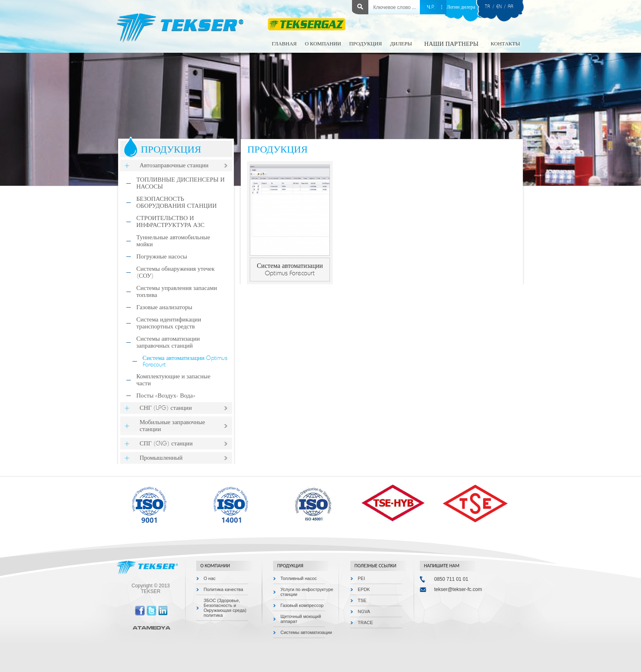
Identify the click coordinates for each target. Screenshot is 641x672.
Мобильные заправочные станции (173, 426)
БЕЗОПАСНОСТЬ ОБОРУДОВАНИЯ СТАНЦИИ (177, 202)
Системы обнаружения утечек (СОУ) (176, 272)
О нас (210, 578)
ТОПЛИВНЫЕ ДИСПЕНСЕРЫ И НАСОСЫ (181, 183)
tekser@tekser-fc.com (458, 589)
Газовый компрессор (302, 605)
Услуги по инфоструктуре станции (307, 592)
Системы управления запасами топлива (177, 292)
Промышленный (161, 458)
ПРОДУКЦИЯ (365, 44)
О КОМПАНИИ (323, 44)
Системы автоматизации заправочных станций (168, 342)
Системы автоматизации (306, 632)
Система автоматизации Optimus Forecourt (185, 361)
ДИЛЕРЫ (401, 44)
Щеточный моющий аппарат (301, 619)
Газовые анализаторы (165, 307)
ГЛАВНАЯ (284, 44)
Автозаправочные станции (174, 165)
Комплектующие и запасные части (174, 380)
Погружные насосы (162, 257)
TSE (362, 600)
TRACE (365, 623)
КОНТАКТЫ (505, 44)
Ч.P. (431, 7)
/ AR (508, 7)
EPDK (364, 589)
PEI (361, 578)
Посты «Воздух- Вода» (166, 396)
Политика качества (223, 589)
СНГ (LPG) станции (166, 408)
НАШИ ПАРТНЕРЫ (451, 44)
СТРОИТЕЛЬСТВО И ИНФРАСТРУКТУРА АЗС (171, 222)
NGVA (364, 611)
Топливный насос (299, 578)
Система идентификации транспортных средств (169, 323)
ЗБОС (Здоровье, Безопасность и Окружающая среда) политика (225, 608)
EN (499, 7)
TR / (491, 7)
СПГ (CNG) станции (166, 444)
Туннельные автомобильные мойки (173, 241)
